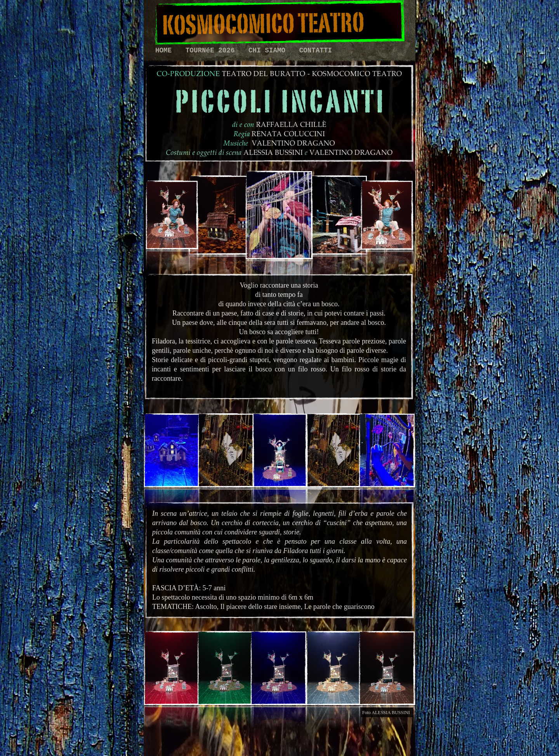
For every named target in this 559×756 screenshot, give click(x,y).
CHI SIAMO (269, 50)
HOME (166, 50)
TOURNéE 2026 (212, 50)
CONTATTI (316, 50)
